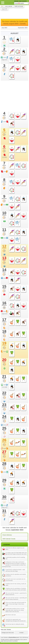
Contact (21, 633)
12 (4, 247)
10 (4, 213)
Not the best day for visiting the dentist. (15, 624)
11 (4, 230)
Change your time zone (8, 633)
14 (4, 270)
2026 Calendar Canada (9, 539)
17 (4, 320)
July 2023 (4, 28)
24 (4, 417)
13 (4, 258)
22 (4, 394)
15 (4, 287)
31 (4, 511)
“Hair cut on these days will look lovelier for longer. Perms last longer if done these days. (16, 604)
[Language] (22, 3)
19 (4, 344)
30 (4, 497)
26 (4, 441)
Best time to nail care (11, 615)
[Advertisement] (15, 14)
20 (4, 360)
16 (4, 303)
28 (4, 464)
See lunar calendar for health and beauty (14, 529)
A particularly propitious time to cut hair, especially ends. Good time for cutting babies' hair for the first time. (15, 610)
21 (4, 377)
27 (4, 452)
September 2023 (23, 28)
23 (4, 405)
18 (4, 332)
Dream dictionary (7, 535)
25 (4, 429)
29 (4, 481)
